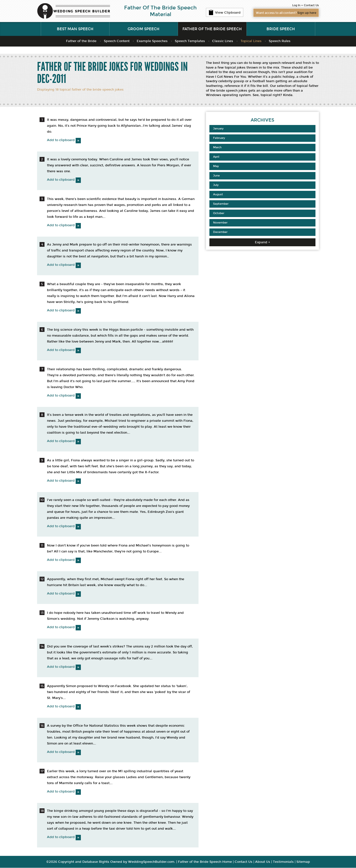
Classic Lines (223, 41)
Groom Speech (144, 29)
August (218, 195)
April (216, 157)
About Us (263, 862)
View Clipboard (225, 13)
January (218, 129)
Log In (296, 5)
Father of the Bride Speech (212, 29)
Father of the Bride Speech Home (205, 862)
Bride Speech (281, 29)
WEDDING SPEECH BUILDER (82, 11)
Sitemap (303, 862)
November (220, 223)
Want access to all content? (283, 13)
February (219, 138)
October (219, 213)
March (217, 148)
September (221, 204)
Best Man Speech (75, 29)
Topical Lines (251, 41)
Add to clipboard (64, 140)
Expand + (262, 243)
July (216, 185)
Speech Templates (190, 41)
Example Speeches (152, 41)
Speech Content (117, 41)
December (220, 232)
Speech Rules (280, 41)
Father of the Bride (81, 41)
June (216, 176)
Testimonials (283, 862)
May (216, 166)
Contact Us (311, 5)
